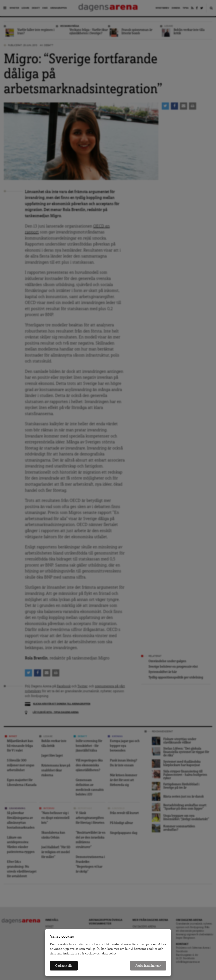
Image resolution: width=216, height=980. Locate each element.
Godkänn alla (64, 966)
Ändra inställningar (148, 966)
